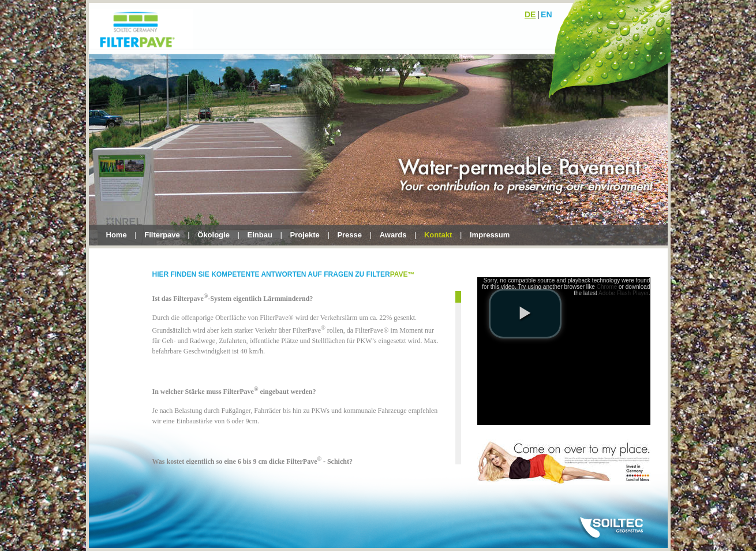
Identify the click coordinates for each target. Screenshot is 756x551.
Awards (393, 235)
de (530, 14)
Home (117, 235)
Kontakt (438, 235)
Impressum (490, 235)
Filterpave (162, 235)
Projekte (304, 235)
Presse (349, 235)
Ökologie (214, 235)
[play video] (525, 314)
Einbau (260, 235)
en (546, 14)
